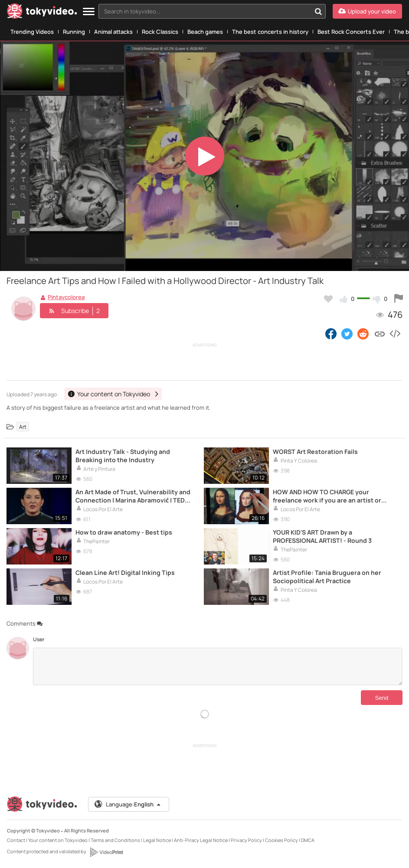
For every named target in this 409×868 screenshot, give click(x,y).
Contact (16, 840)
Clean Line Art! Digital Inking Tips (125, 573)
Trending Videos (32, 32)
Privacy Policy (246, 840)
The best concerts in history (270, 32)
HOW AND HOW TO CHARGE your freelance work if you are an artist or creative (327, 496)
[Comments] (218, 666)
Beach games (205, 32)
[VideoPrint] (106, 852)
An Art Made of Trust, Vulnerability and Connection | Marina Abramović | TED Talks (133, 496)
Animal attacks (113, 32)
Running (74, 32)
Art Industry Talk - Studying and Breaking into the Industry (123, 456)
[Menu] (89, 12)
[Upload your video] (367, 11)
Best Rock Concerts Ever (351, 32)
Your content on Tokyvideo (58, 840)
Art (23, 426)
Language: (128, 804)
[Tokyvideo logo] (42, 13)
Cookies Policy (281, 840)
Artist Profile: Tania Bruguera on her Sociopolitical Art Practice (327, 577)
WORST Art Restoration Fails (315, 452)
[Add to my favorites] (328, 299)
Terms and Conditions (115, 840)
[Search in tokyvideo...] (318, 11)
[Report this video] (399, 299)
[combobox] (212, 11)
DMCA (308, 840)
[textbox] (205, 11)
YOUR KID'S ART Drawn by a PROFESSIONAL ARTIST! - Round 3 (322, 536)
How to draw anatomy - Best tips (124, 532)
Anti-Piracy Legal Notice (201, 840)
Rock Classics (160, 32)
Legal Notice (157, 840)
